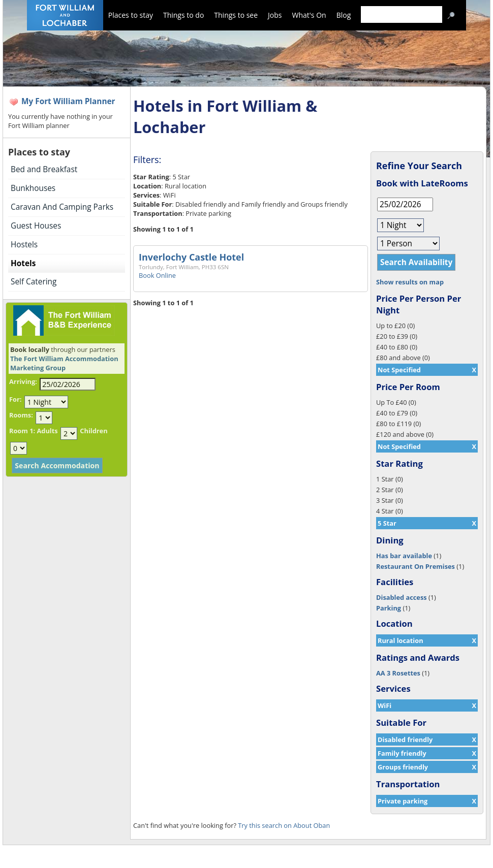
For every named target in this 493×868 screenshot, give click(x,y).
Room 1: (22, 431)
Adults (47, 431)
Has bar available (404, 556)
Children (94, 431)
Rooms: (21, 415)
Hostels (24, 245)
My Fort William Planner (68, 101)
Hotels (23, 263)
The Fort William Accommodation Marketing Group (64, 363)
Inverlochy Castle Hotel (191, 257)
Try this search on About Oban (284, 825)
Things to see (236, 15)
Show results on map (410, 282)
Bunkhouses (33, 188)
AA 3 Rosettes (398, 673)
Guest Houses (36, 226)
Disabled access (402, 597)
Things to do (183, 15)
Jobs (275, 15)
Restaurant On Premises (415, 566)
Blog (344, 15)
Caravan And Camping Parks (62, 207)
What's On (309, 15)
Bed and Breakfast (44, 169)
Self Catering (34, 282)
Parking (389, 608)
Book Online (157, 275)
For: (15, 399)
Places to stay (131, 15)
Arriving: (23, 381)
